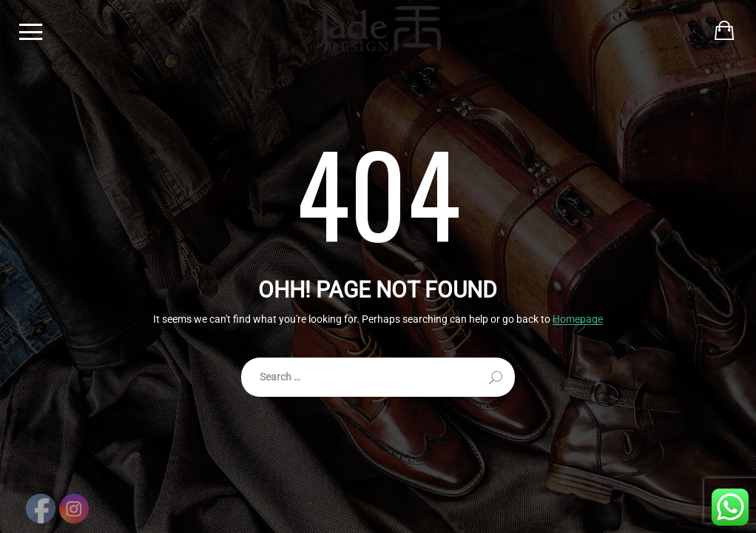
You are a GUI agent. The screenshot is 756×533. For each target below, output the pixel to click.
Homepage (578, 319)
